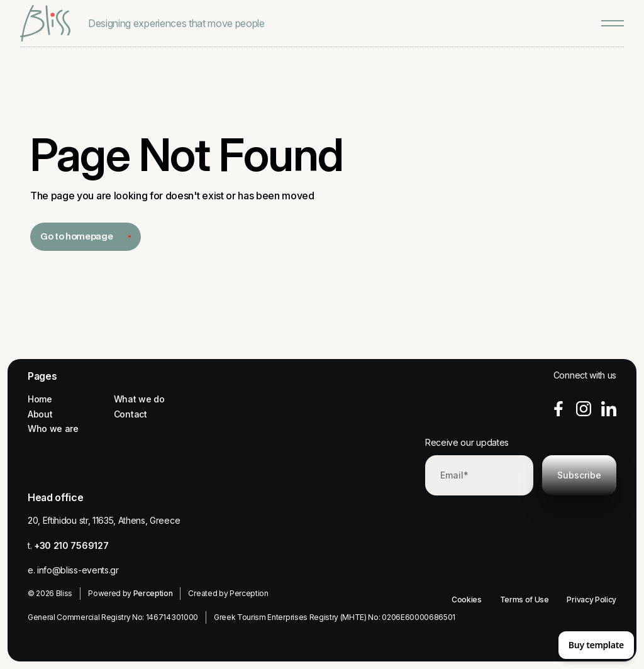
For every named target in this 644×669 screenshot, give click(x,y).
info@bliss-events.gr (78, 570)
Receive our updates (467, 442)
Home (40, 399)
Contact (130, 414)
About (40, 414)
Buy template (596, 645)
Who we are (53, 428)
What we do (139, 399)
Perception (153, 593)
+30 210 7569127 (71, 545)
